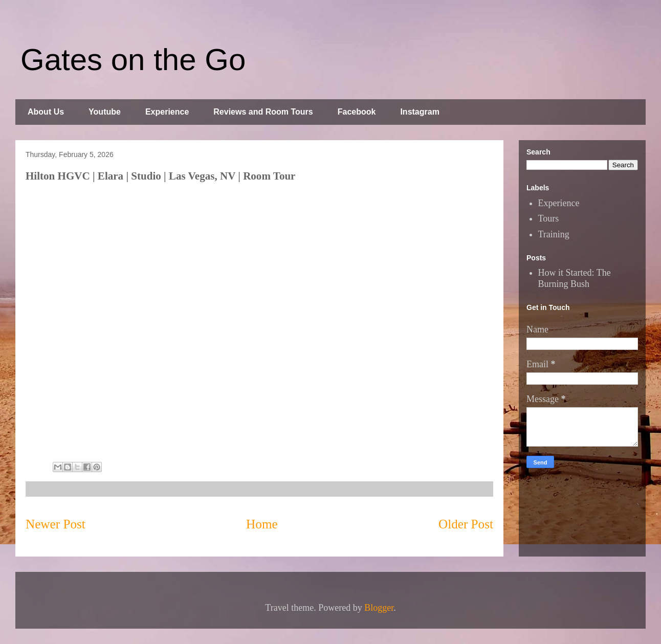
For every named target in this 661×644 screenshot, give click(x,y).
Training (554, 234)
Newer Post (56, 524)
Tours (549, 218)
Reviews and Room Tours (263, 112)
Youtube (105, 112)
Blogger (379, 608)
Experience (167, 112)
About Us (46, 112)
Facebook (357, 112)
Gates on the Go (133, 60)
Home (262, 524)
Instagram (420, 112)
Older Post (466, 524)
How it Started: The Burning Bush (575, 278)
